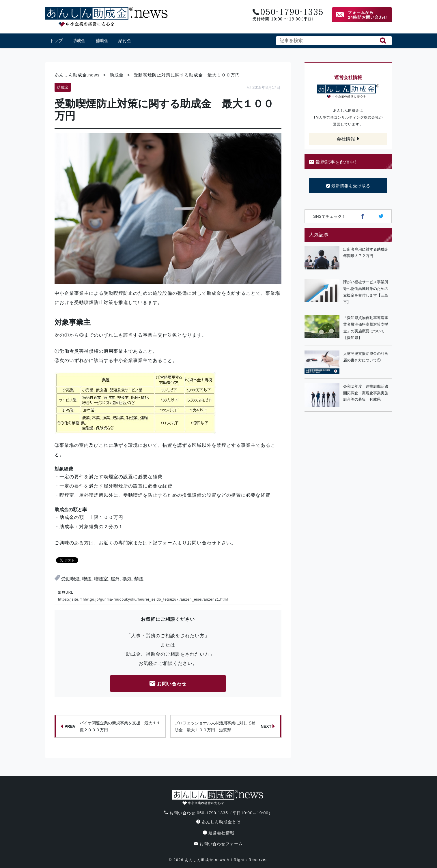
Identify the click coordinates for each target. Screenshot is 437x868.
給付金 (125, 41)
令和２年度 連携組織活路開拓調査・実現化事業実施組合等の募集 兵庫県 (366, 393)
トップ (56, 41)
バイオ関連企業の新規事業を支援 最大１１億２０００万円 (111, 726)
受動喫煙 (70, 579)
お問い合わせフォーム (218, 844)
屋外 (115, 579)
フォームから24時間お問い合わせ (368, 15)
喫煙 (87, 579)
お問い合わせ (168, 684)
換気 (127, 579)
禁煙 (139, 579)
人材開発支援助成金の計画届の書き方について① (366, 357)
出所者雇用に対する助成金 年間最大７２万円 (367, 253)
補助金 (102, 41)
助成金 (79, 41)
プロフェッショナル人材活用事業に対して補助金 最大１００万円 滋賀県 (225, 726)
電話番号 (287, 15)
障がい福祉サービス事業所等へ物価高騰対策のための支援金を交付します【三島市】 (366, 292)
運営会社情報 (219, 833)
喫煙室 (101, 579)
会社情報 (346, 139)
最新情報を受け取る (348, 186)
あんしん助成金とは (218, 822)
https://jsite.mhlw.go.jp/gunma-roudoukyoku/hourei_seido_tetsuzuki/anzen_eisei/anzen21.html (143, 599)
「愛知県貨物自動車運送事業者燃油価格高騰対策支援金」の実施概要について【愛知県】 (366, 328)
